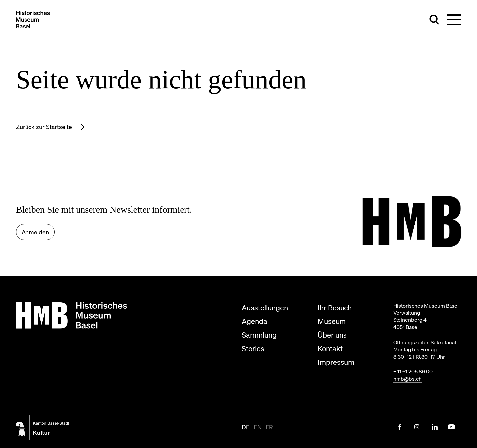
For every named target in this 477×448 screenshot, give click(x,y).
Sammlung (259, 335)
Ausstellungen (265, 308)
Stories (253, 348)
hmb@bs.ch (407, 379)
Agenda (255, 321)
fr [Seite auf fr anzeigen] (269, 427)
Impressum (336, 362)
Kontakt (330, 348)
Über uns (332, 335)
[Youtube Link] (451, 427)
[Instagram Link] (417, 427)
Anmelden (35, 232)
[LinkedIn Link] (434, 427)
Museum (332, 321)
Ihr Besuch (335, 308)
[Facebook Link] (400, 427)
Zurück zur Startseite (45, 127)
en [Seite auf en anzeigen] (258, 427)
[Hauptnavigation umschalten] (454, 20)
